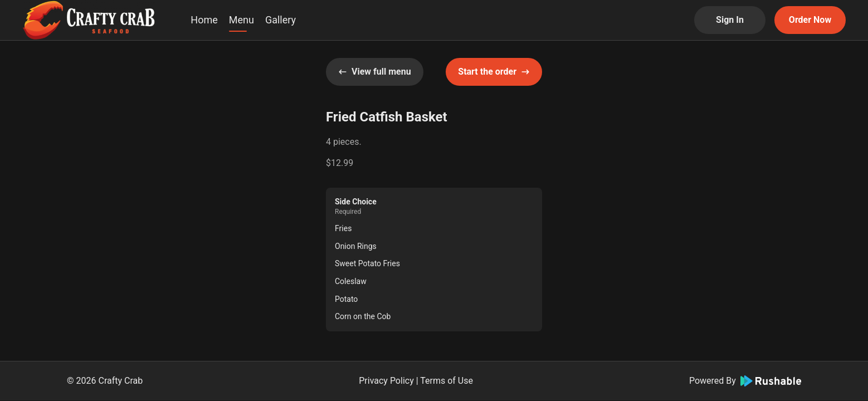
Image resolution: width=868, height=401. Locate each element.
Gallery (281, 20)
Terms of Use (447, 381)
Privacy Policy (386, 381)
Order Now (810, 20)
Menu (242, 20)
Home (204, 20)
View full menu (375, 72)
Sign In (730, 20)
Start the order (494, 72)
